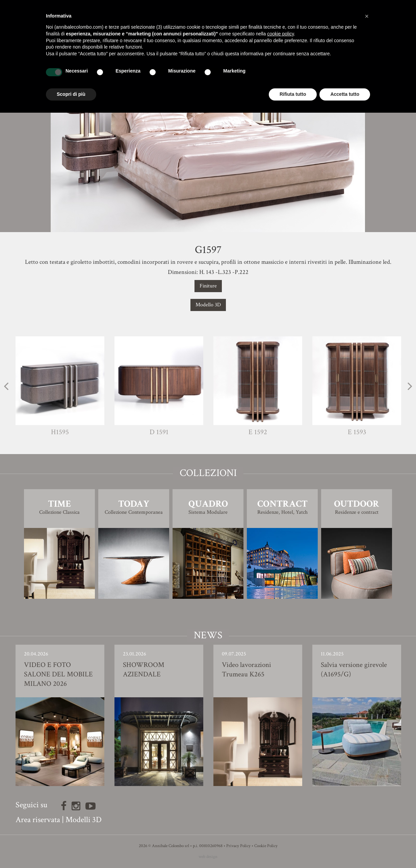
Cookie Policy (266, 846)
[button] (367, 16)
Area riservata (38, 820)
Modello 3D (208, 305)
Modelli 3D (84, 820)
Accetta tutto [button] (345, 94)
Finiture (208, 286)
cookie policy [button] (280, 34)
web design (208, 857)
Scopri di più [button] (71, 94)
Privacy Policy (238, 846)
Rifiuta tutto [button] (293, 94)
